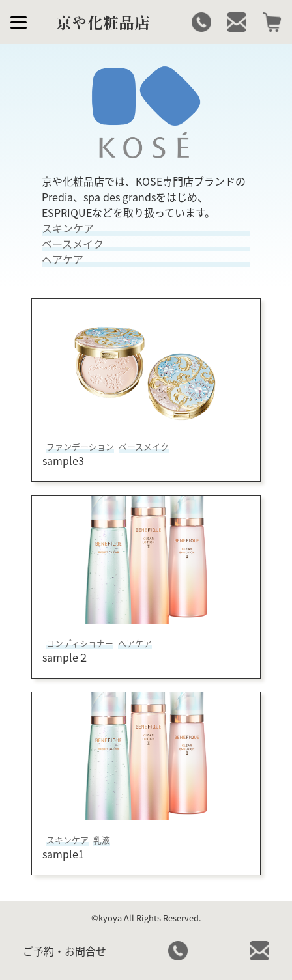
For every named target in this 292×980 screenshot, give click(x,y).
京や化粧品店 (103, 22)
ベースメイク (144, 446)
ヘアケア (135, 643)
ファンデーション (80, 446)
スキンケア (67, 840)
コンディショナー (80, 643)
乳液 (102, 840)
